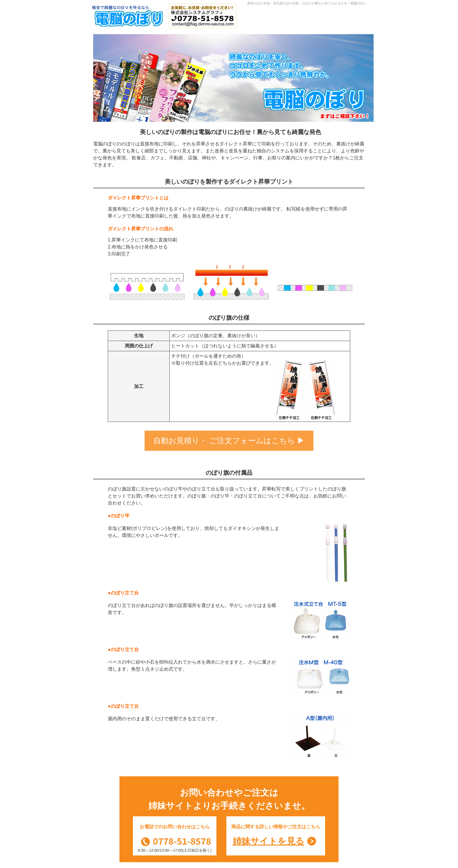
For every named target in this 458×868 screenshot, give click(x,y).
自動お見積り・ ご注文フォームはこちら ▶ (229, 441)
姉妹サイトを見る (269, 841)
